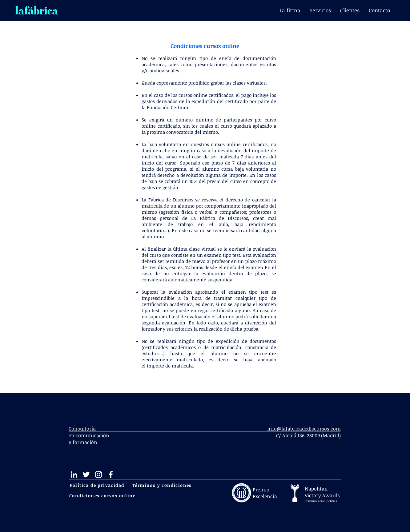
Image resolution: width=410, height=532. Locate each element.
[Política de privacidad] (98, 485)
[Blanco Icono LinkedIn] (74, 474)
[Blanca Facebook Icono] (111, 474)
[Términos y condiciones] (163, 485)
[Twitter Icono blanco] (86, 474)
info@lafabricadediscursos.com (304, 429)
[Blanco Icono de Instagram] (98, 474)
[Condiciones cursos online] (103, 496)
